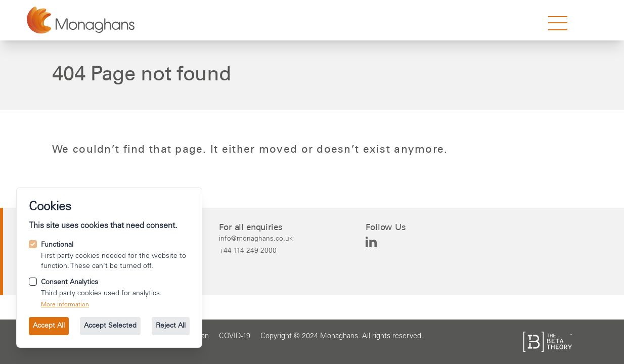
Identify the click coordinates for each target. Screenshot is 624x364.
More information (65, 305)
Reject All (171, 326)
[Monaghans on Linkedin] (371, 242)
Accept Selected (110, 326)
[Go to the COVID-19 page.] (235, 337)
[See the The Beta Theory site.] (548, 342)
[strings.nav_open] (558, 23)
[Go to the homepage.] (81, 20)
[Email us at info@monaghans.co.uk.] (256, 239)
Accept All (49, 326)
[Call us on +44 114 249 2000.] (256, 251)
